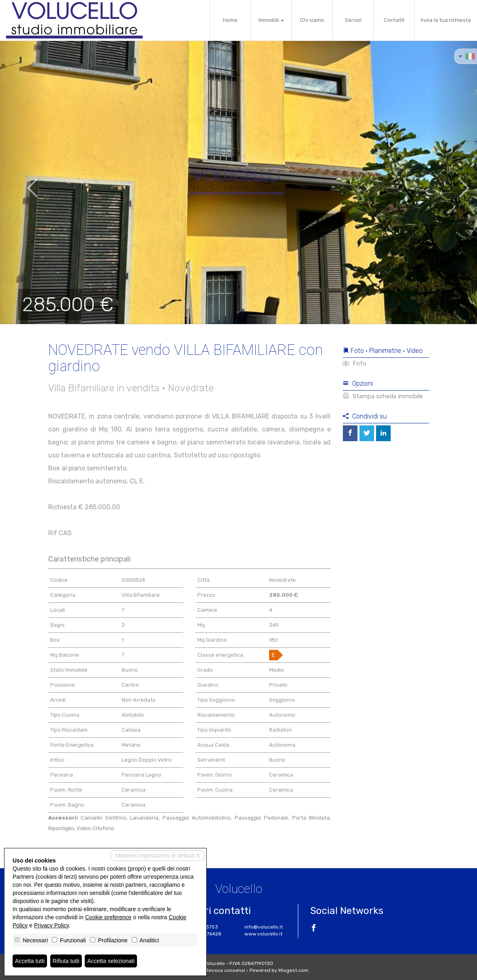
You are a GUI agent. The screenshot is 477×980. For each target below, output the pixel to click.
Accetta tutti (30, 961)
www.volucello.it (263, 934)
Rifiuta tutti (66, 961)
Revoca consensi (225, 970)
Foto (355, 363)
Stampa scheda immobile (383, 396)
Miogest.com (293, 970)
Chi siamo (312, 20)
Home (230, 20)
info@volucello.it (264, 927)
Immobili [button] (271, 20)
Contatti (394, 20)
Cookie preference (108, 917)
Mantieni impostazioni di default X (157, 856)
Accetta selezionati (111, 961)
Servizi (353, 20)
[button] (24, 182)
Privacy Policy (51, 925)
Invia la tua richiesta (446, 20)
